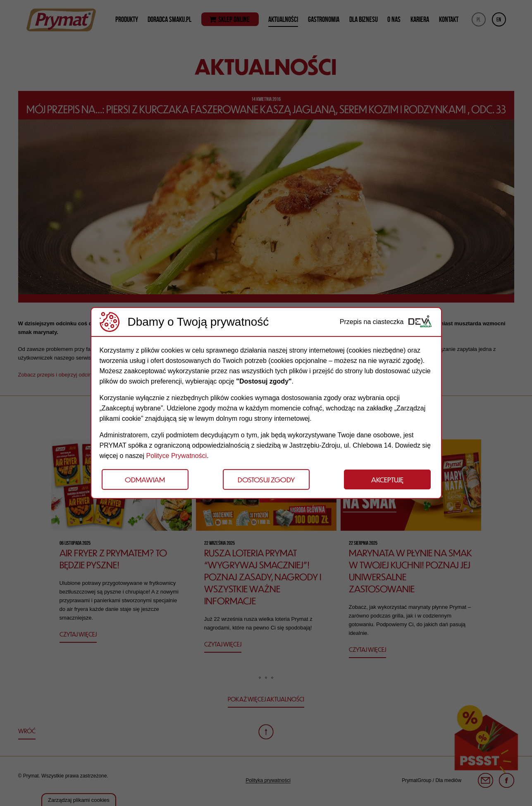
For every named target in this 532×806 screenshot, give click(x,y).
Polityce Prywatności (176, 456)
